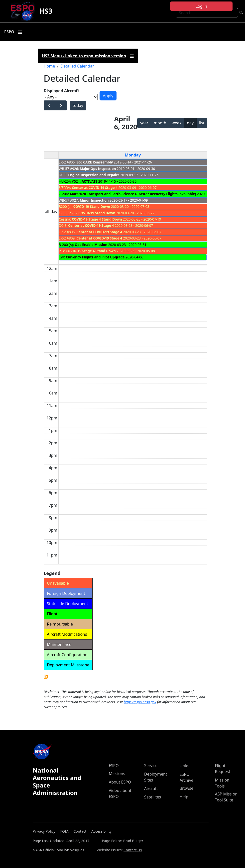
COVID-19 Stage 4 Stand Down (97, 219)
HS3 (46, 11)
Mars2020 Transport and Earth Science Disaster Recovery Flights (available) (133, 194)
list (202, 123)
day (190, 123)
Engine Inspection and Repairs (94, 175)
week (177, 123)
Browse (186, 788)
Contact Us (133, 850)
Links (184, 766)
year (144, 123)
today (78, 105)
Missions (117, 774)
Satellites (153, 797)
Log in (201, 6)
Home (49, 66)
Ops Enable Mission (91, 245)
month (160, 123)
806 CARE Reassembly (95, 162)
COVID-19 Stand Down (92, 206)
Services (152, 766)
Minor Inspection (94, 200)
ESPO (114, 766)
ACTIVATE (89, 181)
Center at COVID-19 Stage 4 (95, 188)
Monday (133, 155)
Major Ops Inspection (98, 169)
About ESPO (120, 782)
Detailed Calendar (77, 66)
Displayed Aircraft (61, 91)
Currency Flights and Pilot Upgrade (95, 257)
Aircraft (151, 789)
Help (184, 797)
